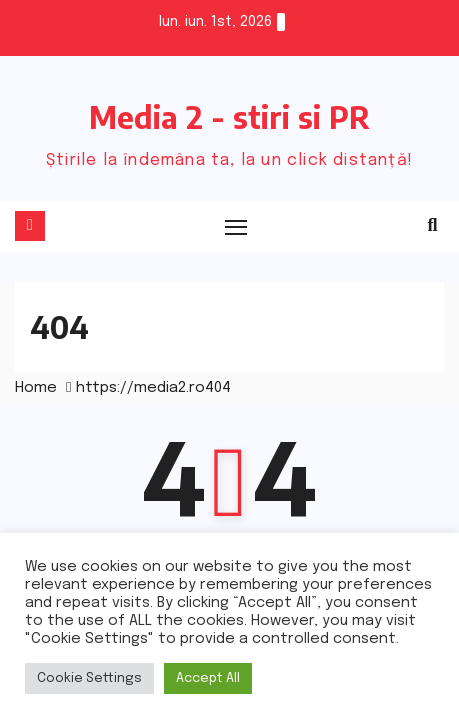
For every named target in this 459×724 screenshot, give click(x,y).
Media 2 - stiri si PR (229, 117)
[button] (433, 226)
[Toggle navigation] (237, 227)
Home (36, 388)
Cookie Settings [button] (89, 678)
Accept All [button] (208, 678)
